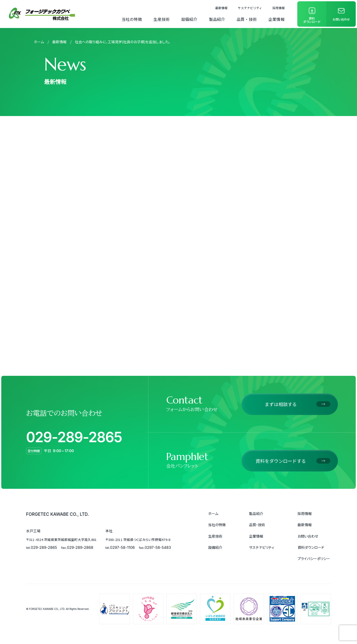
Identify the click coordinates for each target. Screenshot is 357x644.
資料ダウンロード (311, 547)
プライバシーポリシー (314, 559)
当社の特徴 (132, 19)
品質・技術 (247, 19)
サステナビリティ (250, 8)
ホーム (39, 42)
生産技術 (162, 19)
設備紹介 (189, 19)
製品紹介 (217, 19)
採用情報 (278, 8)
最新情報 (221, 8)
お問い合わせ (308, 536)
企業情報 (276, 19)
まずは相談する (281, 404)
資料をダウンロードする (281, 461)
